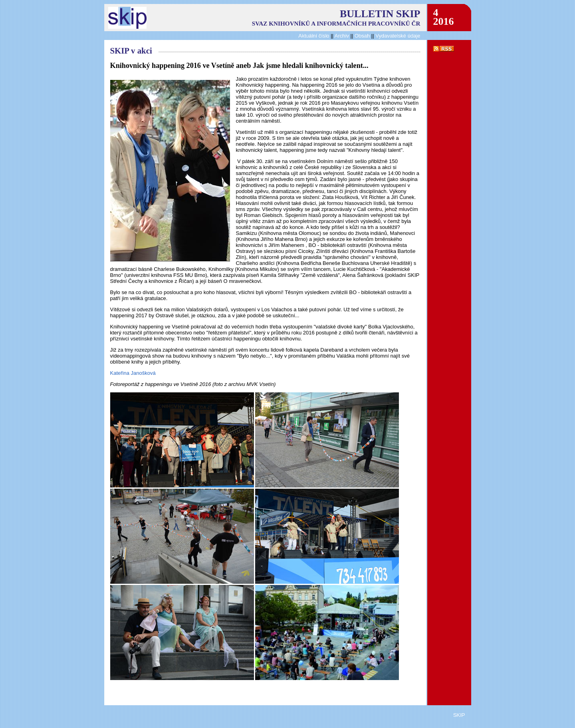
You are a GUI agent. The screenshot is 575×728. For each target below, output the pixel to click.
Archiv (342, 36)
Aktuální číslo (314, 36)
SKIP (459, 715)
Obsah (363, 36)
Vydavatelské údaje (398, 36)
